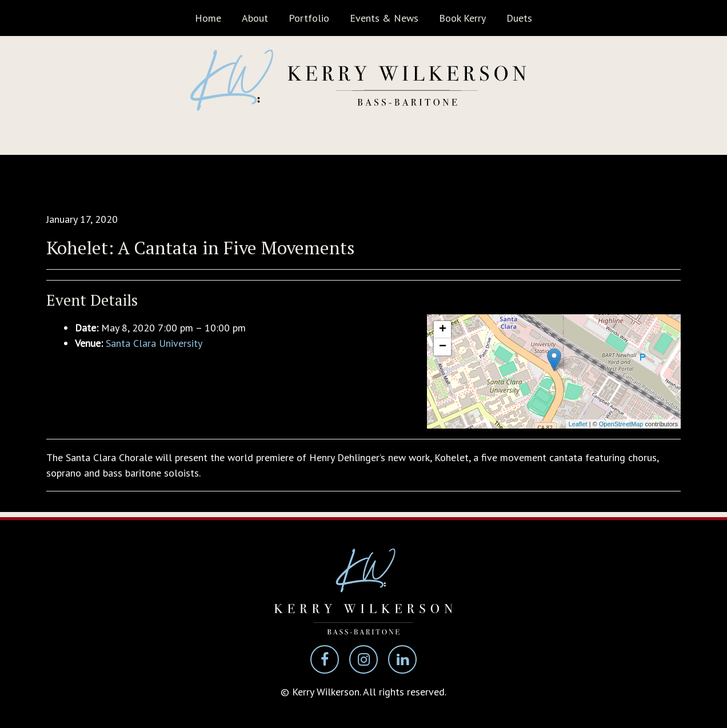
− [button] (443, 347)
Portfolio (309, 18)
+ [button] (443, 330)
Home (208, 18)
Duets (519, 18)
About (255, 18)
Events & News (384, 18)
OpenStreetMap (621, 424)
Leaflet (578, 424)
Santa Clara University (154, 343)
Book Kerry (462, 18)
